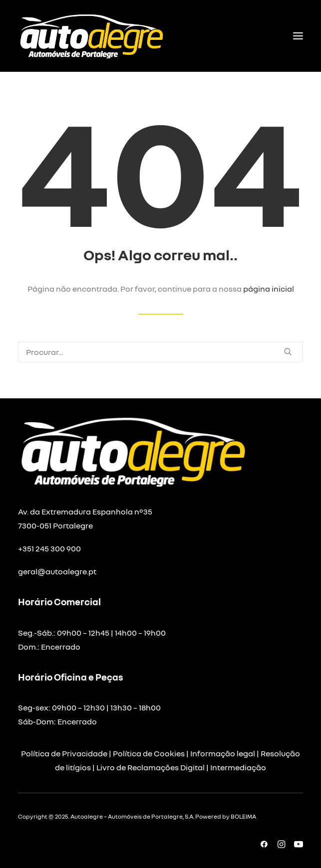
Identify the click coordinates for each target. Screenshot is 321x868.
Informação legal (223, 753)
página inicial (269, 289)
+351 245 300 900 (49, 548)
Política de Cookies (149, 753)
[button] (298, 36)
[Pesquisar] (160, 352)
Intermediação (238, 767)
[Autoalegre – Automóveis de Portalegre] (91, 36)
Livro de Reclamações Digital (151, 767)
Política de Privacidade (64, 753)
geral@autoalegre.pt (57, 571)
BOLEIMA (243, 816)
